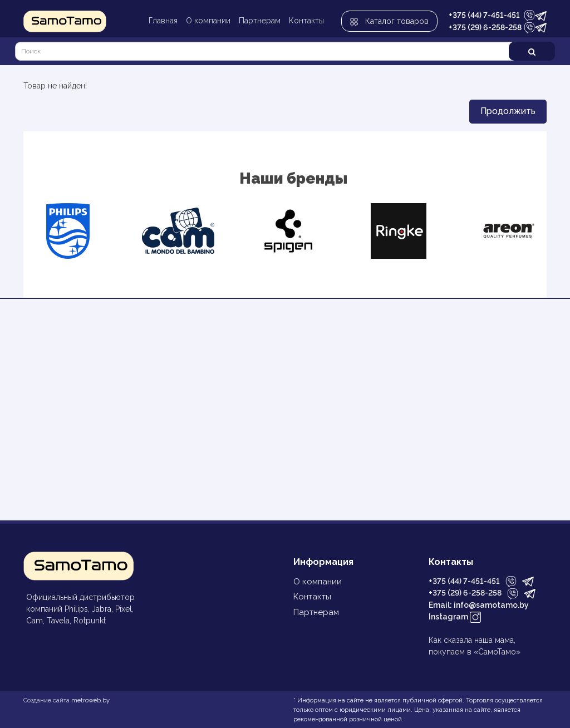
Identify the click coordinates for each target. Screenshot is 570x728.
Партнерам (260, 21)
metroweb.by (90, 700)
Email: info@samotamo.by (479, 605)
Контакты (306, 21)
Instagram (455, 618)
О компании (208, 21)
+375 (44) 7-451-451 (484, 15)
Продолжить (508, 111)
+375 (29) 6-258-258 (485, 27)
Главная (163, 21)
